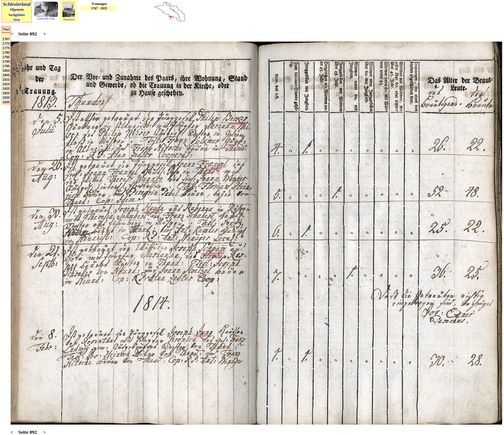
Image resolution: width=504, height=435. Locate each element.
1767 (6, 39)
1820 (6, 89)
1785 (6, 57)
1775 (6, 48)
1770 (6, 44)
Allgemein (17, 10)
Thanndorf (69, 19)
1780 (6, 53)
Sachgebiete (17, 15)
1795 (6, 66)
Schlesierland (17, 4)
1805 (6, 75)
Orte (17, 20)
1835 (6, 102)
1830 (6, 98)
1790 (6, 62)
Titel (6, 29)
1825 (6, 93)
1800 (6, 71)
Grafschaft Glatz (46, 19)
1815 (6, 84)
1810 (6, 80)
